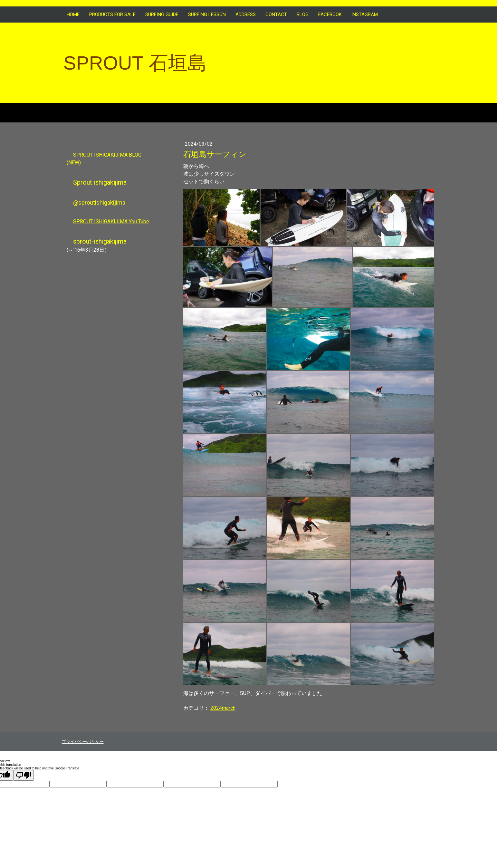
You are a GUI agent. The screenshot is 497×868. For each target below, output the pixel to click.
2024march (223, 708)
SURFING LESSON (207, 14)
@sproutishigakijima (99, 203)
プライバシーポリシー (83, 742)
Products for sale (112, 14)
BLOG (303, 14)
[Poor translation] (24, 775)
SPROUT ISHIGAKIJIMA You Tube (111, 222)
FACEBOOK (330, 14)
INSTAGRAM (365, 14)
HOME (73, 14)
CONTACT (276, 14)
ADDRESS (246, 14)
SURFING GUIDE (162, 14)
